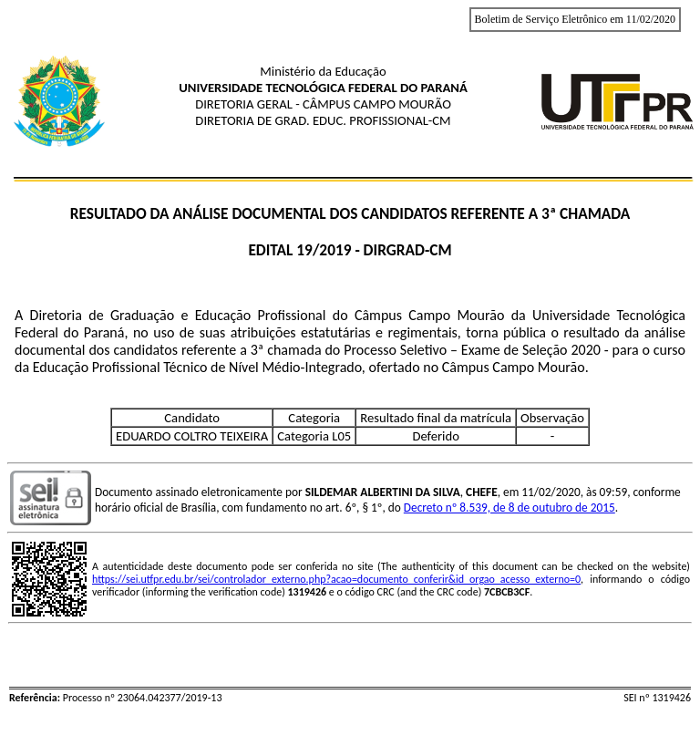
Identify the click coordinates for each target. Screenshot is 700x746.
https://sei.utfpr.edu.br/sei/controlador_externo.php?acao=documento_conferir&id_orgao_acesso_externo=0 (336, 579)
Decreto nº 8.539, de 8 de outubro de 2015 (510, 508)
